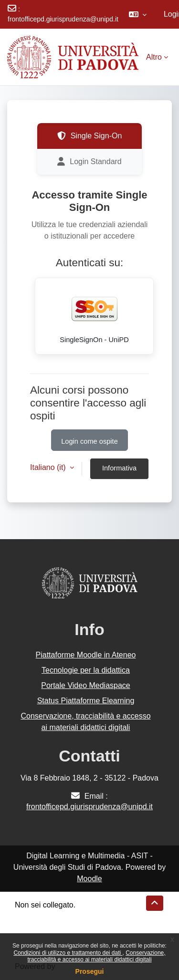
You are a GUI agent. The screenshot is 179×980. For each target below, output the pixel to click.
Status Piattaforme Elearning (86, 701)
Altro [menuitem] (154, 57)
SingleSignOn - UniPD (95, 314)
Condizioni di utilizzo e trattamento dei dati (68, 953)
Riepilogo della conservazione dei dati (79, 916)
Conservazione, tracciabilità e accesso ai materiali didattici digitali (96, 956)
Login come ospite (89, 441)
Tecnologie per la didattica (86, 670)
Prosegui (90, 971)
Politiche (29, 928)
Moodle (89, 879)
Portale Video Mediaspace (86, 685)
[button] (138, 14)
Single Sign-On (90, 136)
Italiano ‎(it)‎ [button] (49, 467)
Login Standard (89, 162)
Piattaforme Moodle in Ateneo (86, 655)
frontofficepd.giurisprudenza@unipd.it (63, 19)
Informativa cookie (119, 472)
